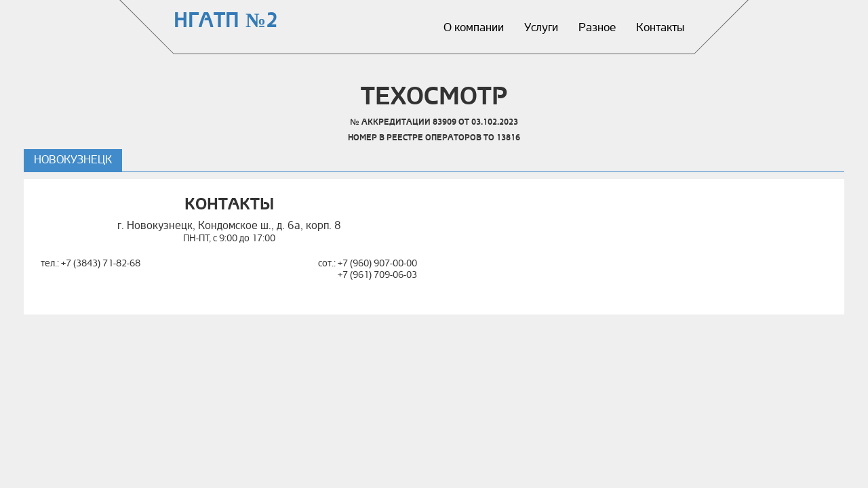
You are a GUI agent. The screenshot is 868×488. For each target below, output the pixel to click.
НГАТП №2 (226, 21)
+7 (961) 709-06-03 (377, 275)
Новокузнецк (73, 160)
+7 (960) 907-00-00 (377, 263)
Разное (597, 27)
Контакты (660, 27)
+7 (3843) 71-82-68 (101, 263)
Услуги (541, 27)
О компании (474, 27)
